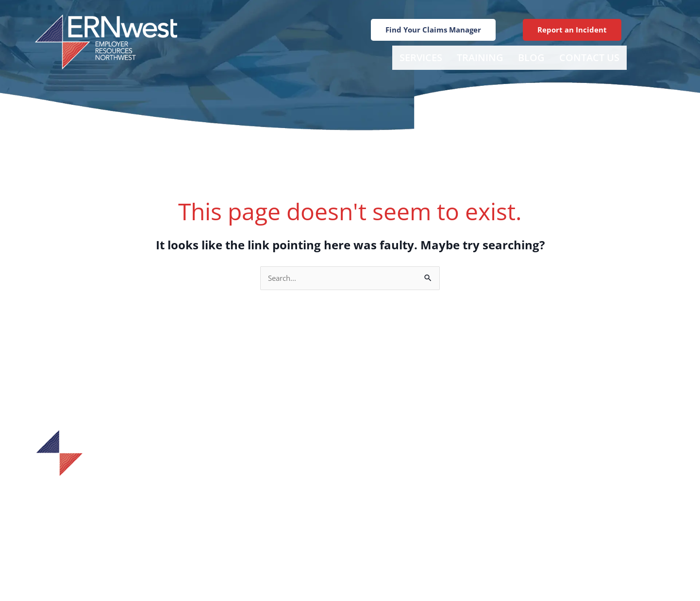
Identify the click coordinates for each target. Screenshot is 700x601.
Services (421, 57)
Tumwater (559, 500)
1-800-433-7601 (127, 509)
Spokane (555, 484)
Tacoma (554, 515)
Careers (425, 531)
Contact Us (589, 57)
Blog (531, 57)
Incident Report (425, 469)
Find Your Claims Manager (425, 484)
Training (480, 57)
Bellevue (556, 469)
